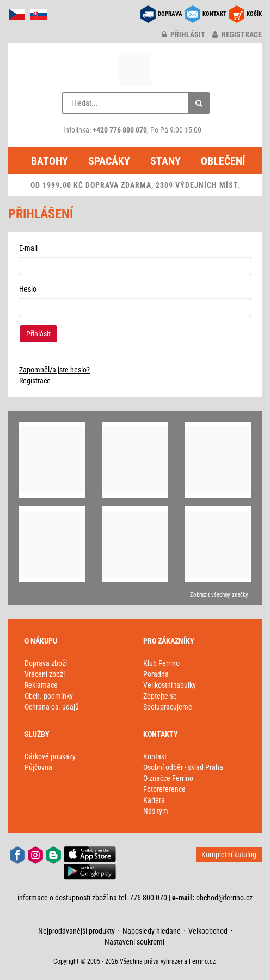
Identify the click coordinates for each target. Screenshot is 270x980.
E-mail (28, 248)
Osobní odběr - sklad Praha (183, 767)
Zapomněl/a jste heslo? (54, 370)
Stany (165, 161)
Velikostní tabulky (170, 685)
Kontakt (155, 756)
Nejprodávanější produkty (76, 931)
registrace (237, 34)
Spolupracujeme (168, 707)
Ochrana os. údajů (52, 707)
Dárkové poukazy (50, 756)
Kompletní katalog (229, 855)
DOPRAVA (170, 14)
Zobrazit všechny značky (219, 595)
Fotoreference (164, 789)
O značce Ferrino (168, 778)
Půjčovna (38, 767)
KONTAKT (214, 14)
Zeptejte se (160, 696)
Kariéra (154, 800)
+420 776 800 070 (120, 130)
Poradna (156, 674)
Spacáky (109, 161)
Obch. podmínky (49, 696)
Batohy (50, 161)
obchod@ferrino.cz (224, 898)
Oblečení (223, 161)
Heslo (28, 289)
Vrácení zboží (45, 674)
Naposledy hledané (152, 931)
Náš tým (156, 811)
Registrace (35, 381)
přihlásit (183, 34)
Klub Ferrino (161, 663)
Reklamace (41, 685)
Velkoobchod (208, 931)
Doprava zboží (46, 663)
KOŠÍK (254, 14)
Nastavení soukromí (134, 942)
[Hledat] (199, 103)
